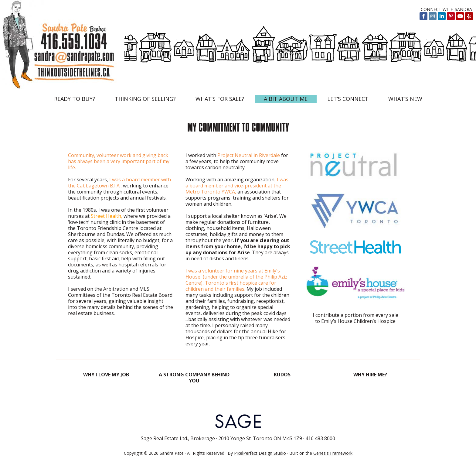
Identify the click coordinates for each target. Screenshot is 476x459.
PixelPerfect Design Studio (260, 453)
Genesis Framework (333, 453)
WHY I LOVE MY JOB (106, 375)
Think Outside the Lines (62, 44)
